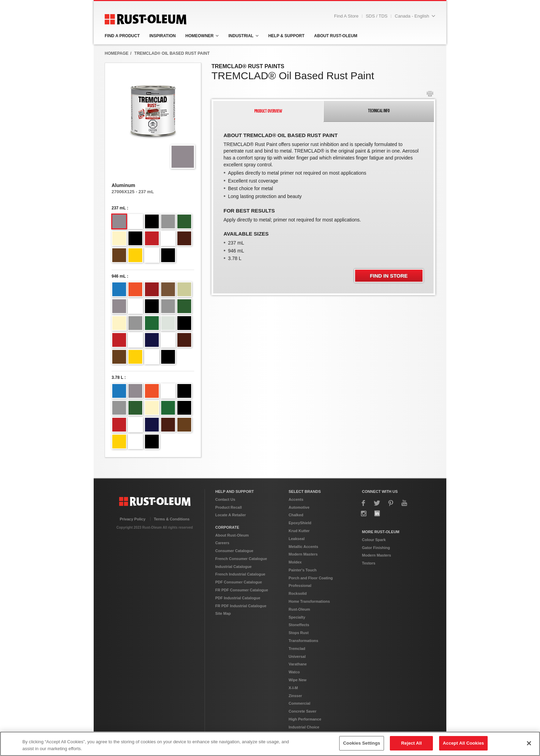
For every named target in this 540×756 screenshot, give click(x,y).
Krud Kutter (299, 531)
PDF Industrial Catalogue (238, 598)
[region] (270, 744)
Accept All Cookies (464, 743)
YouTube (404, 503)
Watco (294, 672)
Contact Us (225, 499)
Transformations (303, 641)
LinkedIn (377, 513)
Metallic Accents (303, 547)
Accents (296, 499)
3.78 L (117, 377)
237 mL (119, 208)
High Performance (305, 719)
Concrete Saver (303, 711)
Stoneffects (299, 625)
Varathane (298, 664)
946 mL (119, 276)
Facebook (364, 503)
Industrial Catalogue (233, 567)
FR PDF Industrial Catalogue (241, 606)
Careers (222, 543)
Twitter (377, 503)
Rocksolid (298, 593)
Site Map (223, 613)
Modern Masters (303, 554)
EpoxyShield (300, 523)
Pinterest (391, 503)
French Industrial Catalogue (240, 574)
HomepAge (117, 53)
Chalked (296, 515)
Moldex (295, 562)
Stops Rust (299, 633)
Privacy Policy (133, 519)
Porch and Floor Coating (311, 578)
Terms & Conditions (172, 519)
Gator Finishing (376, 548)
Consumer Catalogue (234, 551)
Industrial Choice (304, 727)
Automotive (299, 507)
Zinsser (295, 696)
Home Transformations (309, 601)
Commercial (299, 703)
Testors (369, 563)
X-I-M (293, 688)
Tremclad (297, 649)
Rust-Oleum (299, 609)
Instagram (364, 513)
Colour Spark (374, 540)
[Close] (529, 743)
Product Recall (229, 507)
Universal (297, 656)
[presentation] (268, 112)
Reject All (412, 743)
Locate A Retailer (231, 515)
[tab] (268, 111)
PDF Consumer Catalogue (239, 582)
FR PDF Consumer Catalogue (242, 590)
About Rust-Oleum (232, 535)
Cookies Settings (362, 743)
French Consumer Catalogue (241, 559)
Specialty (297, 617)
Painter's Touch (303, 570)
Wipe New (298, 680)
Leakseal (297, 539)
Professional (300, 586)
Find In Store (389, 276)
